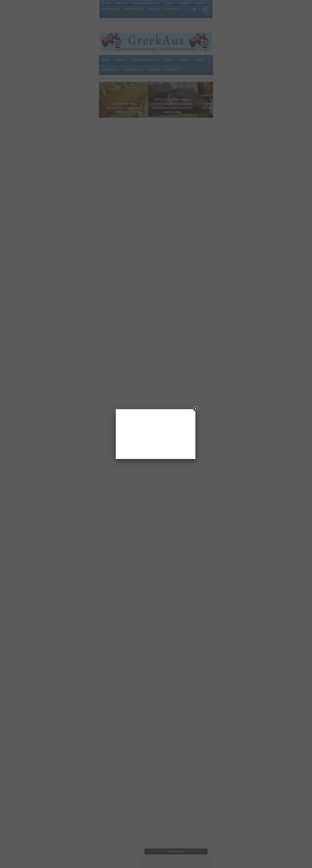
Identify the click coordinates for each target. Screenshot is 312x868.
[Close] (195, 409)
